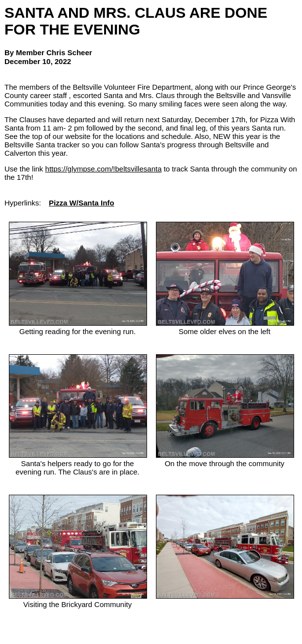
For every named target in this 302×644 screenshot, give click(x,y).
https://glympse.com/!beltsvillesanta (104, 169)
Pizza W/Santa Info (82, 203)
